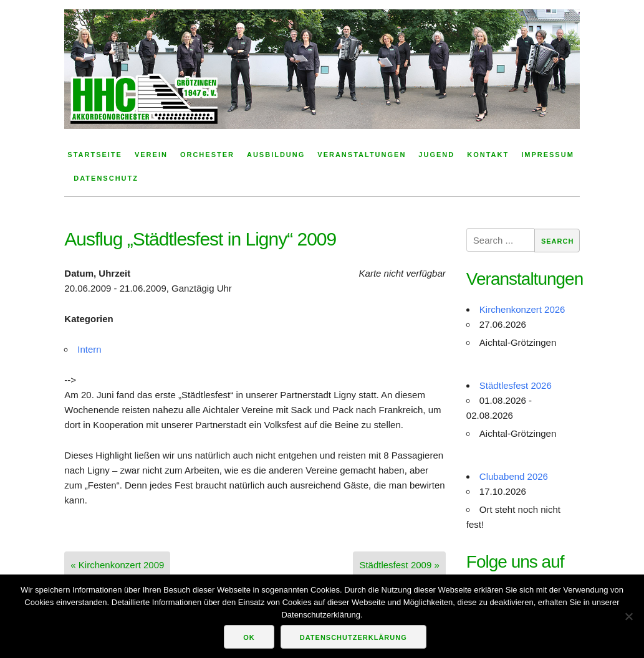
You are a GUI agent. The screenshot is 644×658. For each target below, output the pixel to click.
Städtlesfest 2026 (516, 385)
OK (249, 637)
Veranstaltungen (362, 155)
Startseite (95, 155)
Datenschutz (106, 178)
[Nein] (628, 616)
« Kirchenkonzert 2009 (117, 565)
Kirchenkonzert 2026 (522, 309)
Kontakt (488, 155)
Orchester (207, 155)
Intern (89, 349)
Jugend (436, 155)
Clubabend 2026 (514, 476)
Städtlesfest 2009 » (399, 565)
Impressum (548, 155)
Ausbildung (276, 155)
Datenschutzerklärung (353, 637)
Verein (151, 155)
